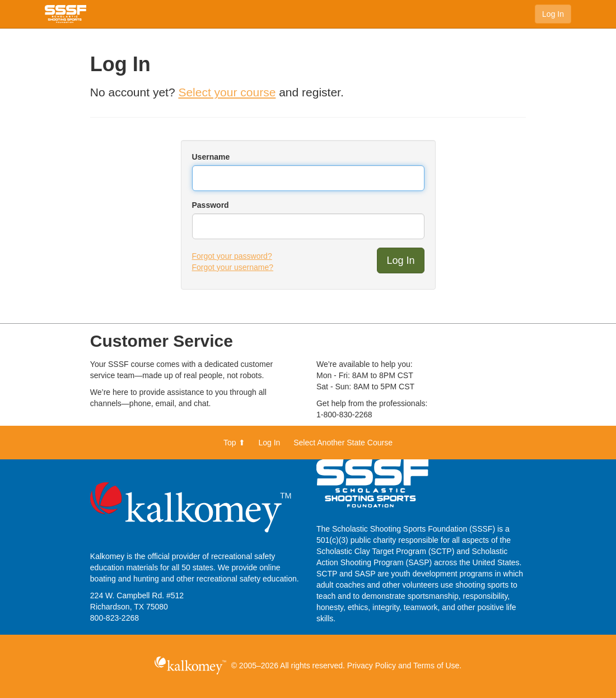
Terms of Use (436, 666)
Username (211, 157)
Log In (553, 14)
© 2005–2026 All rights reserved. (288, 666)
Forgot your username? (233, 267)
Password (211, 205)
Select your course (227, 92)
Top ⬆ (234, 443)
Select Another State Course (343, 443)
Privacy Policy (372, 666)
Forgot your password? (232, 256)
